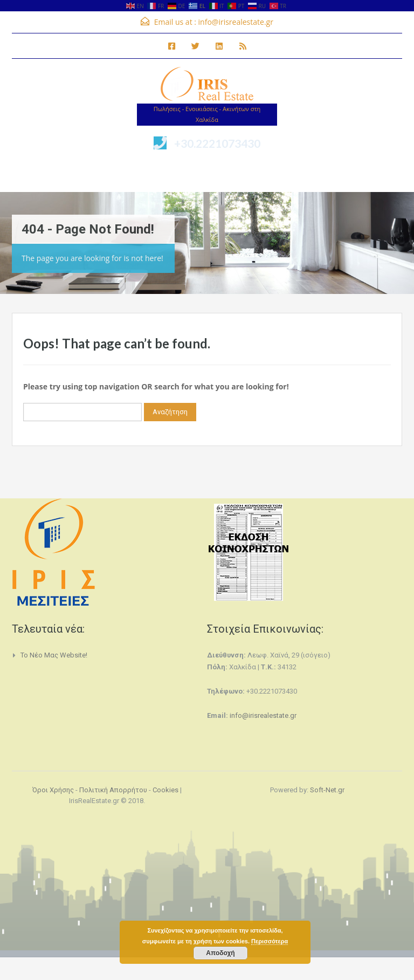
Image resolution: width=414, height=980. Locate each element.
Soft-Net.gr (327, 790)
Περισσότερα (270, 941)
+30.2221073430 (217, 143)
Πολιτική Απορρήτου (113, 790)
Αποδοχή (220, 953)
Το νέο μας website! (54, 655)
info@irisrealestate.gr (236, 22)
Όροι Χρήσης (53, 790)
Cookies (165, 790)
